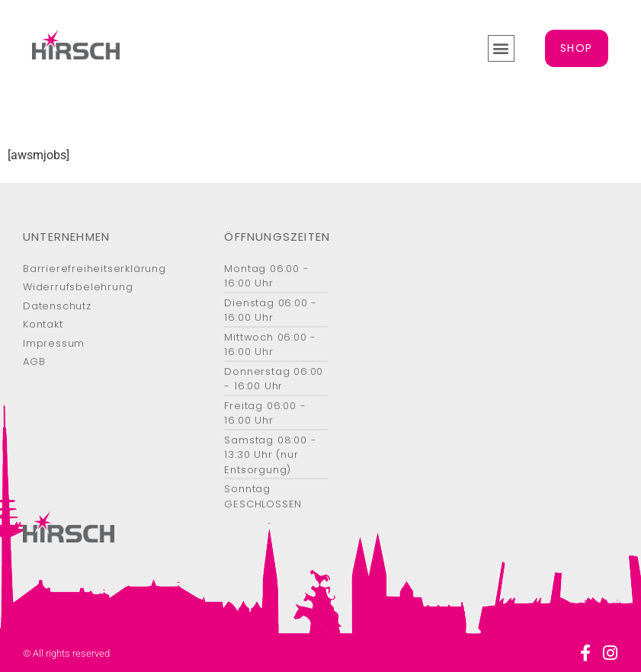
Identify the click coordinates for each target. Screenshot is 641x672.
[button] (501, 48)
